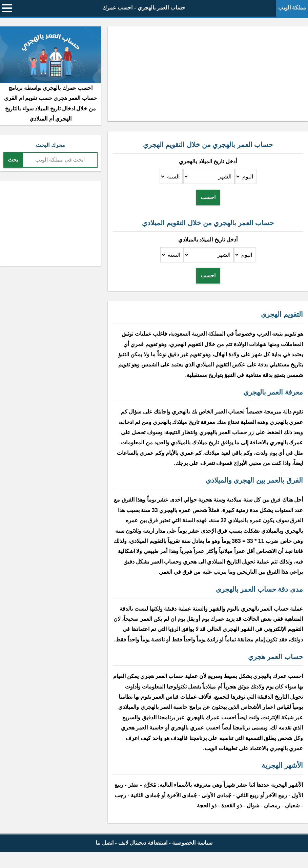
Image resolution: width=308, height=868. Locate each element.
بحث (13, 160)
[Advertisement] (208, 74)
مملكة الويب (292, 8)
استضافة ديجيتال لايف (143, 843)
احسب (208, 197)
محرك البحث (50, 145)
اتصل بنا (104, 843)
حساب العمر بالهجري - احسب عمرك (144, 8)
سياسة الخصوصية (192, 843)
